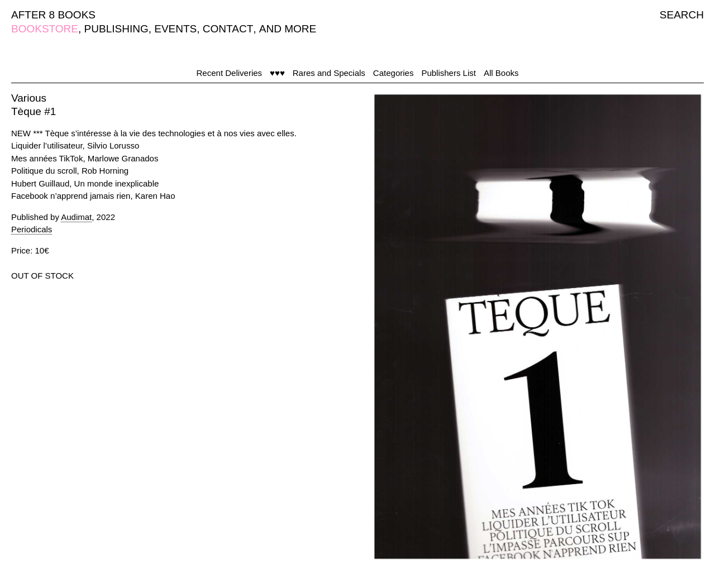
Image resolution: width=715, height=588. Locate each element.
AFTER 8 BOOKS (53, 15)
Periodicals (32, 229)
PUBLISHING (116, 29)
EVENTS (175, 29)
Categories (394, 73)
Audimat (76, 217)
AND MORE (288, 29)
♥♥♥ (277, 73)
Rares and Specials (329, 73)
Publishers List (449, 73)
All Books (501, 73)
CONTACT (228, 29)
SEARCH (682, 15)
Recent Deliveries (230, 73)
